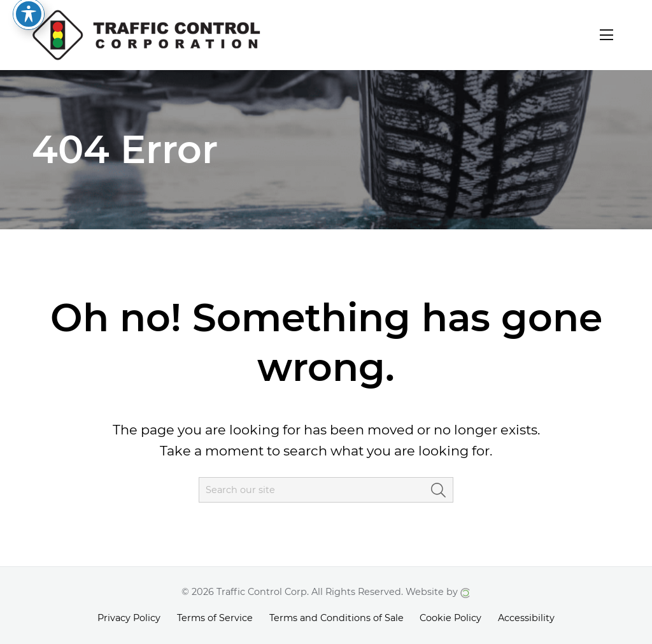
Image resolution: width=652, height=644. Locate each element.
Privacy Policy (129, 618)
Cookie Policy (450, 618)
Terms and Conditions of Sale (337, 618)
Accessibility (526, 618)
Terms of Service (215, 618)
